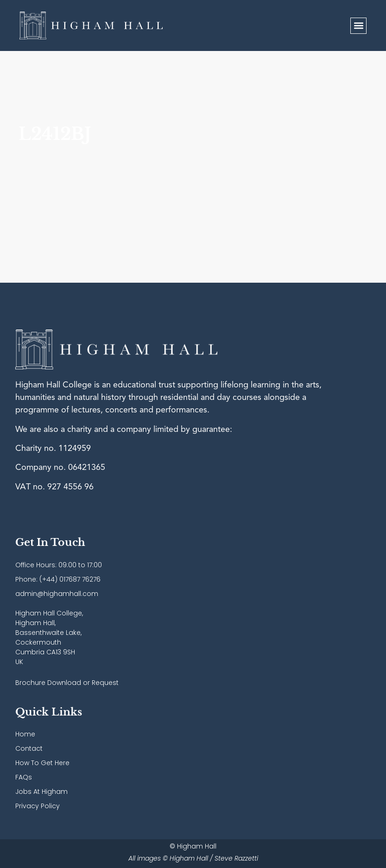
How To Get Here (42, 763)
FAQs (24, 777)
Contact (29, 748)
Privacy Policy (38, 806)
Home (25, 734)
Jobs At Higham (41, 792)
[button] (358, 26)
